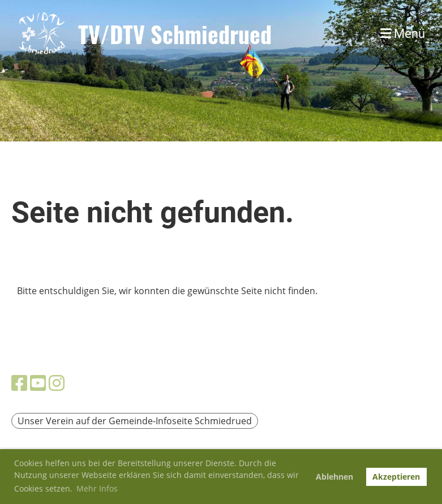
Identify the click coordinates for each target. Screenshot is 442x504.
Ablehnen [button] (334, 477)
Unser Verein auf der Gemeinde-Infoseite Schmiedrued (135, 421)
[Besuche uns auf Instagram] (57, 383)
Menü (403, 34)
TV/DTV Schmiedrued (175, 34)
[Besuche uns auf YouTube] (38, 383)
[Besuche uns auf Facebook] (19, 383)
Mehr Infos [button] (97, 488)
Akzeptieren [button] (396, 477)
